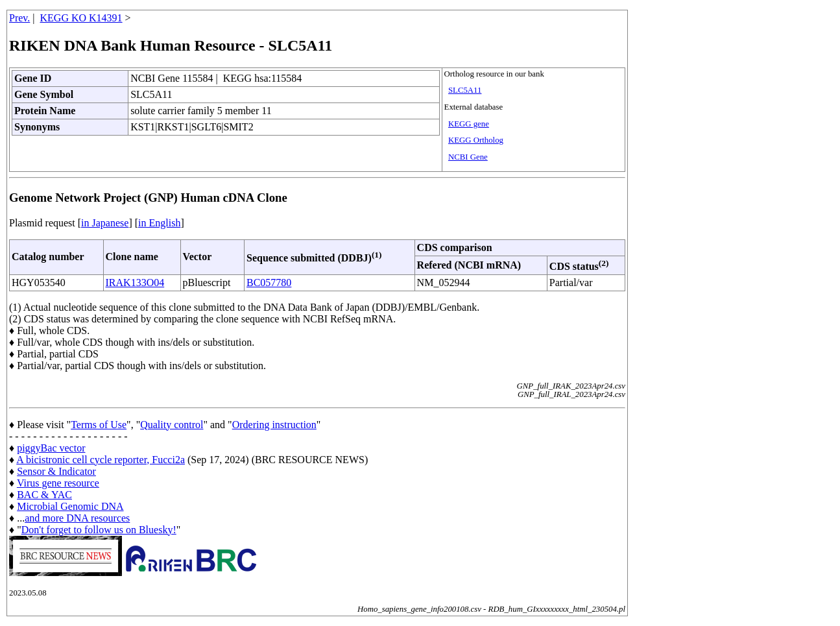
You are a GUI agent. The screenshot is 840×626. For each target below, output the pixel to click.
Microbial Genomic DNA (70, 506)
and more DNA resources (77, 518)
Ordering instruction (274, 425)
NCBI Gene (468, 157)
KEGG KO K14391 (81, 18)
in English (159, 223)
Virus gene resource (58, 483)
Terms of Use (99, 425)
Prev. (19, 18)
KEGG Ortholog (476, 140)
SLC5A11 (465, 90)
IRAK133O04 (135, 283)
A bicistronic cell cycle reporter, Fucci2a (101, 460)
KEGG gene (469, 124)
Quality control (172, 425)
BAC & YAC (44, 495)
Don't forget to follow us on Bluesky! (99, 530)
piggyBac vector (51, 448)
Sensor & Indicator (56, 471)
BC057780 (269, 283)
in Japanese (105, 223)
